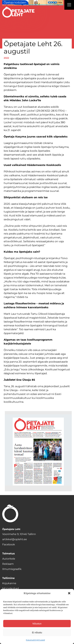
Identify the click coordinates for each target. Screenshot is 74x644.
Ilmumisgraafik (12, 569)
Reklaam (8, 564)
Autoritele (9, 559)
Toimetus (9, 554)
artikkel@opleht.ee (15, 539)
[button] (69, 593)
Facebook (9, 544)
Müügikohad (11, 588)
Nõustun (37, 624)
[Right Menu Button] (69, 5)
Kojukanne (9, 583)
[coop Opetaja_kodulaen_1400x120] (33, 3)
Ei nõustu (37, 632)
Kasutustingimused (35, 640)
